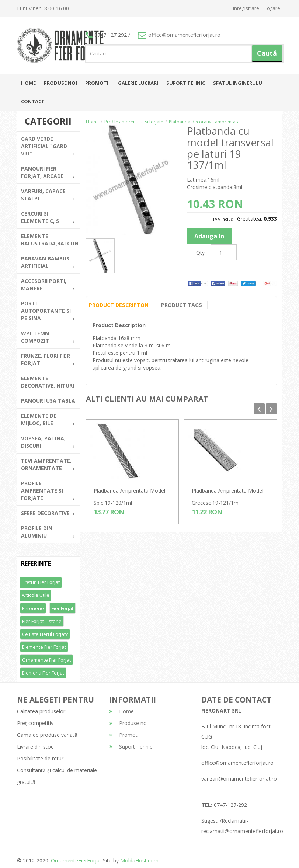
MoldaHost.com (139, 860)
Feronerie (33, 608)
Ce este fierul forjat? (45, 634)
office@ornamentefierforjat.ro (179, 35)
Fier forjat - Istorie (42, 621)
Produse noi (60, 83)
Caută (267, 53)
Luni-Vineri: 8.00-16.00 (43, 8)
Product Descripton (119, 305)
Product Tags (181, 305)
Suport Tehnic (186, 83)
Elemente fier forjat (44, 647)
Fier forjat (62, 608)
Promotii (98, 83)
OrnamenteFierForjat (75, 860)
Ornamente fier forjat (46, 660)
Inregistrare (246, 8)
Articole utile (36, 595)
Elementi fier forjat (43, 673)
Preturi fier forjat (41, 582)
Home (28, 83)
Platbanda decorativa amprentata (204, 122)
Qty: (201, 253)
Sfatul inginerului (238, 83)
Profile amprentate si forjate (134, 122)
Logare (272, 8)
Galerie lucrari (138, 83)
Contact (33, 101)
